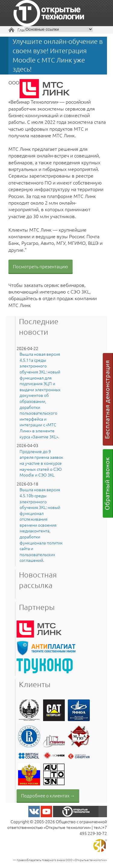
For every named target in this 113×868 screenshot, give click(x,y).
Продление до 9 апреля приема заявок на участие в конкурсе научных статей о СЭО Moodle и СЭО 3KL (41, 463)
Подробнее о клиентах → (48, 795)
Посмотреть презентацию (41, 266)
